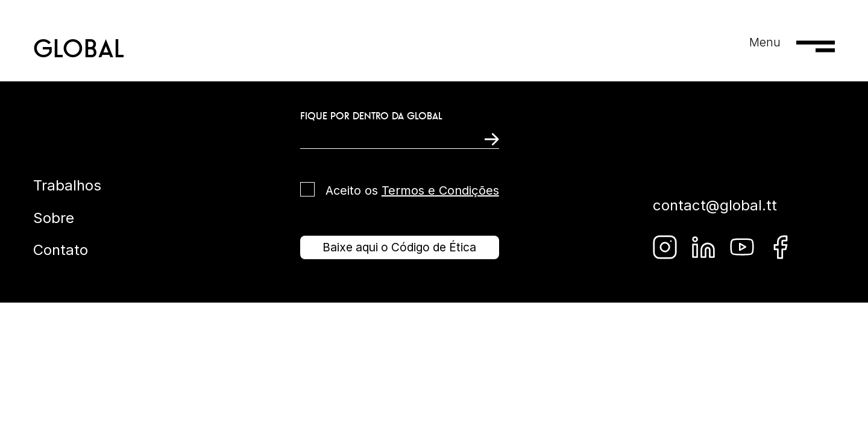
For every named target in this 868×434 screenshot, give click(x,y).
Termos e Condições (440, 190)
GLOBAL (79, 48)
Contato (61, 250)
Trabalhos (67, 185)
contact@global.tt (715, 206)
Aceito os (412, 190)
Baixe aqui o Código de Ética (399, 247)
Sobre (54, 218)
